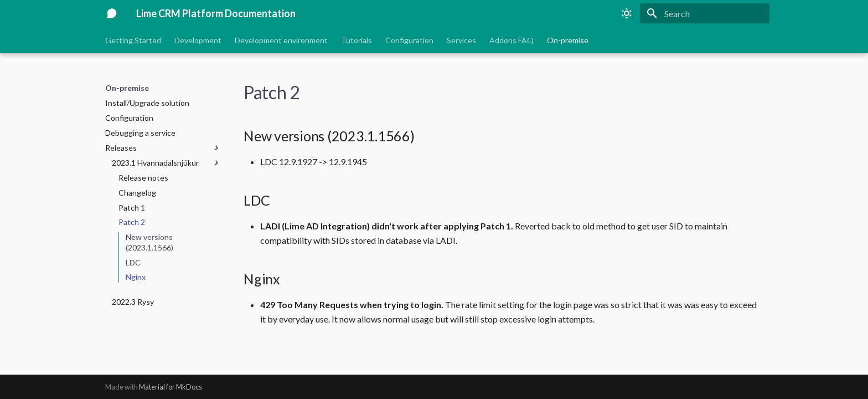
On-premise (568, 40)
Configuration (409, 40)
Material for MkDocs (170, 387)
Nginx (136, 277)
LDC (133, 262)
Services (461, 40)
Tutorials (356, 40)
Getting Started (133, 40)
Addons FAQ (512, 40)
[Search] (705, 13)
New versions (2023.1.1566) (149, 242)
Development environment (281, 40)
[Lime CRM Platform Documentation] (112, 13)
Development (198, 40)
